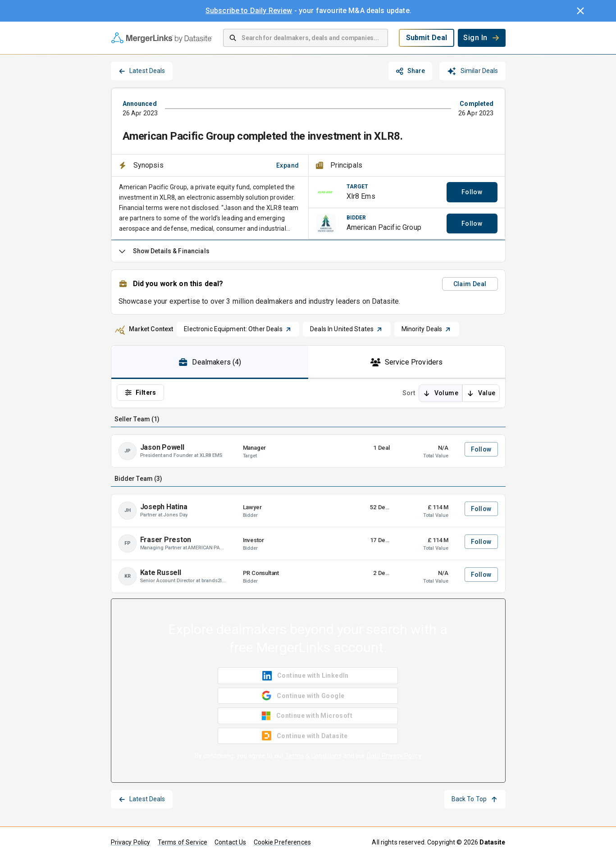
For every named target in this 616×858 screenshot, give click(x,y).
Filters (140, 392)
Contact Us (230, 842)
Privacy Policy (131, 842)
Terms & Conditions (313, 756)
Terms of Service (183, 842)
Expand (287, 165)
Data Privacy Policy (394, 756)
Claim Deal (470, 284)
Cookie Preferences (282, 842)
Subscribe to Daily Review (249, 11)
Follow (472, 192)
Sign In (481, 38)
